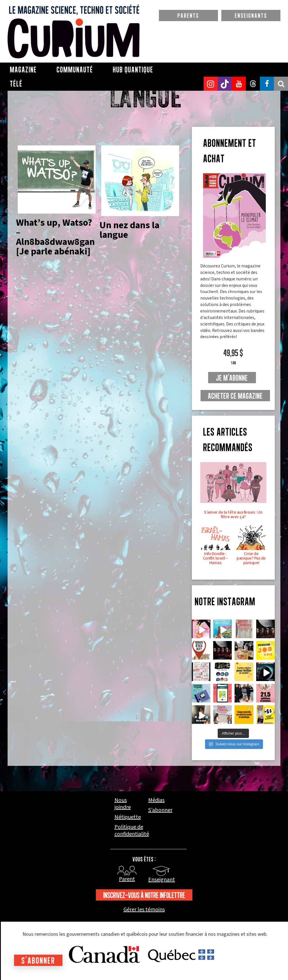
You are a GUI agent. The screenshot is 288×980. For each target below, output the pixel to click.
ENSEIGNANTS (251, 15)
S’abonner (160, 810)
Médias (156, 800)
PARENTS (188, 15)
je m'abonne (232, 378)
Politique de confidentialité (132, 831)
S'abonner (38, 960)
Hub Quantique (133, 70)
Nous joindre (123, 804)
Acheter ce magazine (235, 396)
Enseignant (162, 880)
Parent (127, 879)
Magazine (23, 70)
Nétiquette (128, 817)
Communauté (75, 70)
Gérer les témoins (144, 910)
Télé (16, 84)
